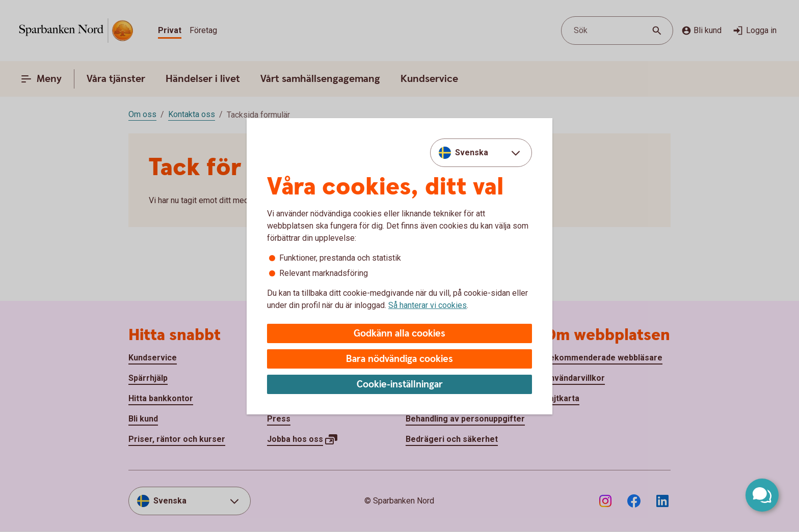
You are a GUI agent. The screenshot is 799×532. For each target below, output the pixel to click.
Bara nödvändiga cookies (400, 359)
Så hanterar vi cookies (428, 305)
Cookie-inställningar (400, 385)
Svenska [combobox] (472, 152)
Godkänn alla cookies (400, 334)
